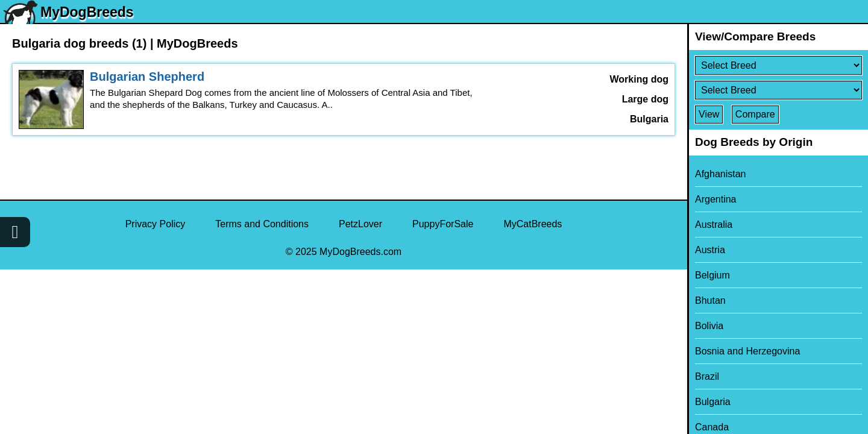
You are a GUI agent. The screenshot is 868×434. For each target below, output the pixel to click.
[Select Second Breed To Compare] (778, 90)
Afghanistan (721, 174)
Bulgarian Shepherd (147, 77)
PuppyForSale (443, 224)
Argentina (716, 199)
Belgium (712, 275)
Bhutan (710, 300)
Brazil (707, 376)
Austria (710, 250)
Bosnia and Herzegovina (747, 351)
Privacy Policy (156, 224)
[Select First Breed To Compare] (778, 65)
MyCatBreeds (533, 224)
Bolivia (709, 326)
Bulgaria (713, 402)
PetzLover (360, 224)
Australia (714, 225)
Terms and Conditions (262, 224)
